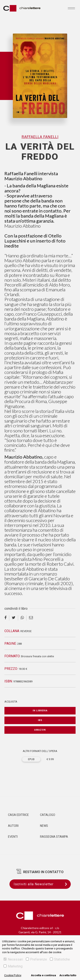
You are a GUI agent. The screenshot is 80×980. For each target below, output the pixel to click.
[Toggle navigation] (71, 8)
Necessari (13, 959)
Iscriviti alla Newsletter (42, 884)
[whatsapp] (22, 618)
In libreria (40, 711)
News (44, 826)
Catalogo (48, 815)
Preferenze (36, 959)
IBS (40, 720)
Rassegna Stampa (54, 837)
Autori (13, 826)
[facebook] (7, 618)
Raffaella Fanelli (40, 137)
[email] (31, 618)
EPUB (31, 759)
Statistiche (60, 959)
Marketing (13, 966)
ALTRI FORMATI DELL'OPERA (40, 751)
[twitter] (14, 618)
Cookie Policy (13, 975)
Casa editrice (18, 815)
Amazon (40, 730)
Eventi (13, 837)
